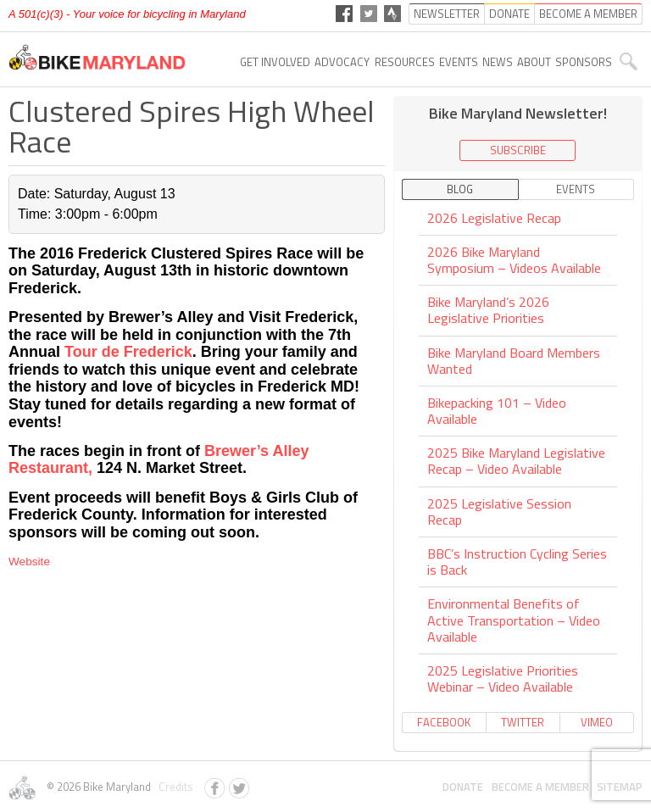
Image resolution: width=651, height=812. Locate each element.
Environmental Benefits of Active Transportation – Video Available (514, 620)
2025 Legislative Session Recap (499, 512)
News (498, 62)
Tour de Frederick (128, 352)
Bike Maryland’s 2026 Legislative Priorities (488, 310)
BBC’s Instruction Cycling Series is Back (517, 562)
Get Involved (275, 62)
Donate (463, 787)
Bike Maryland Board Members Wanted (514, 361)
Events (459, 62)
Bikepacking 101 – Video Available (497, 411)
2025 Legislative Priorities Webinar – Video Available (503, 679)
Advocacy (342, 62)
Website (29, 562)
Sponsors (584, 62)
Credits (173, 787)
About (534, 62)
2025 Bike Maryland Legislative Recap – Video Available (516, 461)
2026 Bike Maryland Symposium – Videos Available (514, 260)
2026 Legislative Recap (494, 219)
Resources (405, 62)
